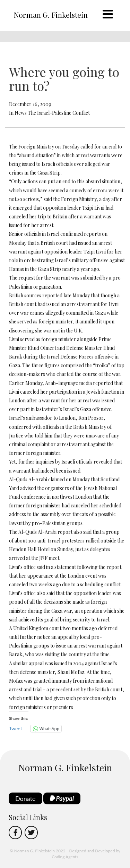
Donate (25, 798)
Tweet (16, 728)
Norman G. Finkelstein (51, 15)
